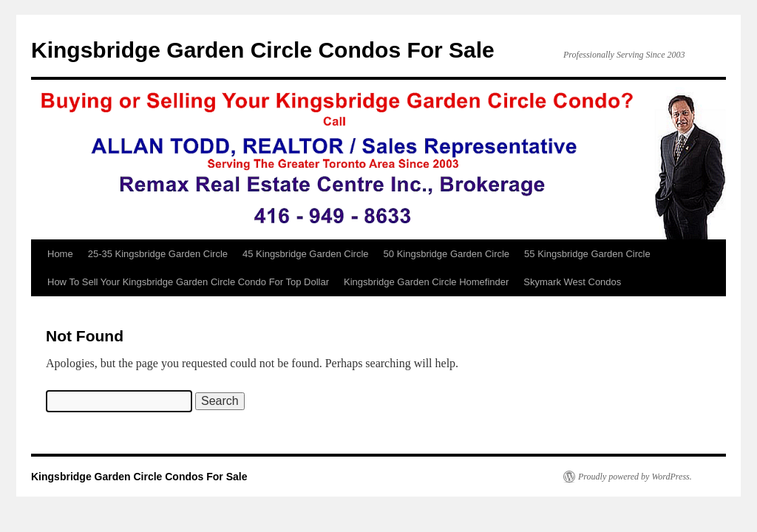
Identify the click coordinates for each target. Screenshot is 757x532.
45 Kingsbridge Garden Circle (306, 254)
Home (60, 254)
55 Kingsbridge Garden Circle (587, 254)
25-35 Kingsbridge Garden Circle (158, 254)
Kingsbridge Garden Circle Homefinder (426, 282)
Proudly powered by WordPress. (635, 477)
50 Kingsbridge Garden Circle (447, 254)
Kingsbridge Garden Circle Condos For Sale (263, 50)
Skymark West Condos (572, 282)
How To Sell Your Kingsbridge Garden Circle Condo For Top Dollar (188, 282)
